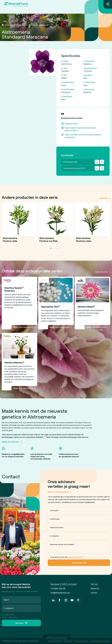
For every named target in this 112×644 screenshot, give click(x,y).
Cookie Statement (55, 641)
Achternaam (55, 519)
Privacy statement (82, 641)
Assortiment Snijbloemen (39, 25)
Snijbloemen (22, 25)
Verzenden (77, 563)
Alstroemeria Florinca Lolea (84, 241)
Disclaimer (68, 641)
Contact (94, 593)
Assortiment (10, 25)
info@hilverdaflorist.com (60, 593)
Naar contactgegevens (58, 492)
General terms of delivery (101, 641)
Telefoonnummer (57, 527)
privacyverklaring (74, 557)
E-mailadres (54, 536)
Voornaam (54, 510)
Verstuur (20, 623)
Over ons (94, 584)
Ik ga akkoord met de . (66, 557)
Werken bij (95, 588)
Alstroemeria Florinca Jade (10, 241)
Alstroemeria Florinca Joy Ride (49, 241)
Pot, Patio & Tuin (10, 617)
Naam (7, 600)
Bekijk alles (104, 198)
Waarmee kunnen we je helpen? (62, 544)
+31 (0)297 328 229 (58, 588)
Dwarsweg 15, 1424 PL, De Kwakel (64, 584)
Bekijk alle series (101, 272)
